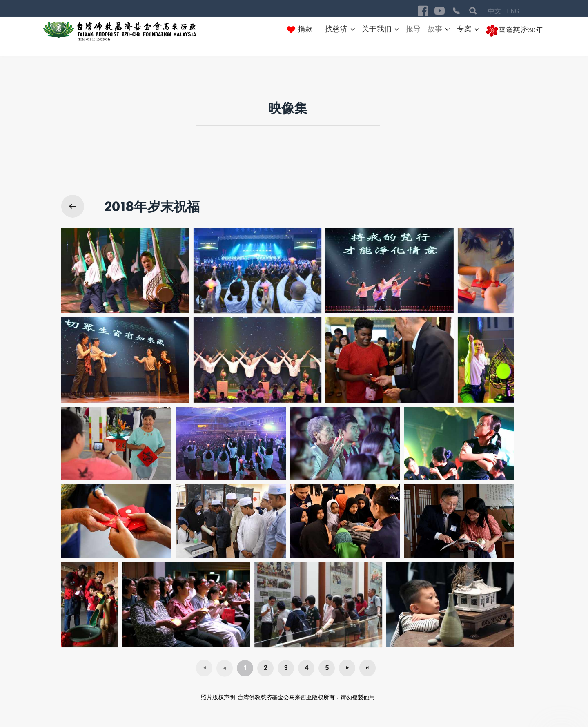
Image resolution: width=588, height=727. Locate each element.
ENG (513, 11)
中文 (495, 11)
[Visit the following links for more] (423, 11)
